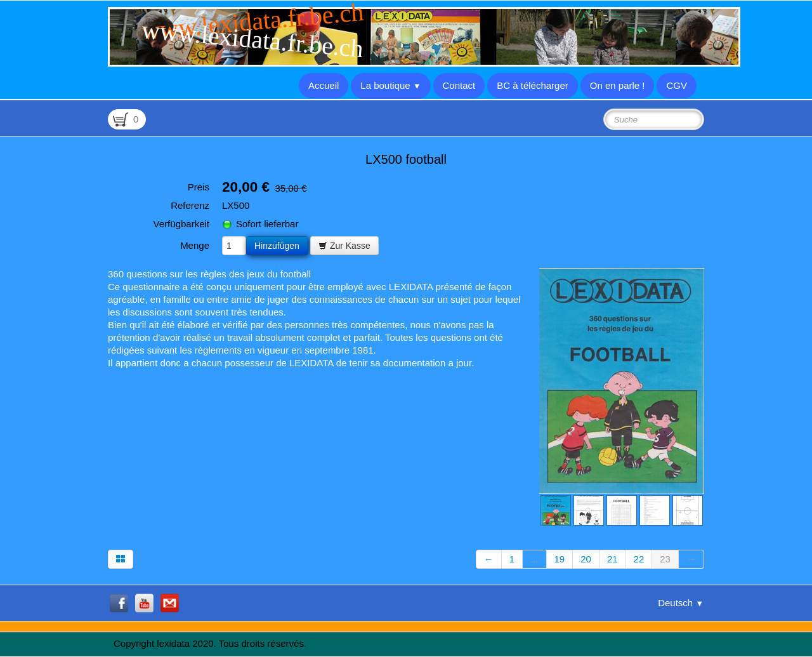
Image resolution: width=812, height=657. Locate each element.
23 (665, 559)
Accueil (324, 85)
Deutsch (681, 603)
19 (560, 559)
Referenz (190, 205)
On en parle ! (618, 85)
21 (612, 559)
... (534, 559)
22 (639, 559)
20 (586, 559)
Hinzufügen (277, 246)
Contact (459, 85)
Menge (195, 245)
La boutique (390, 85)
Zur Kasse (344, 246)
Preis (199, 187)
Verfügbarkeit (181, 224)
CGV (677, 85)
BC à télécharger (533, 85)
